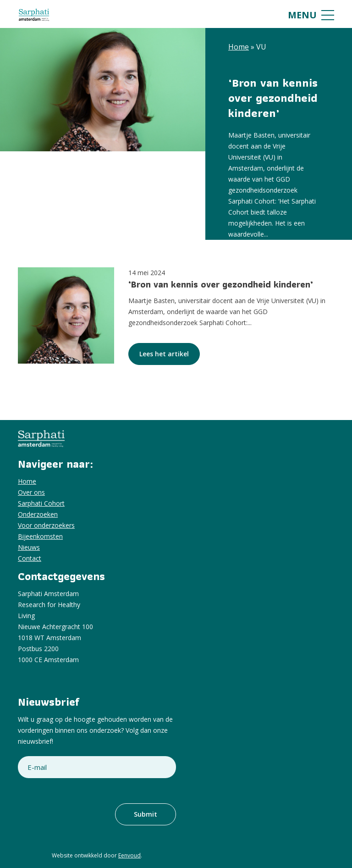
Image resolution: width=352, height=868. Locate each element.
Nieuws (29, 547)
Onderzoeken (38, 514)
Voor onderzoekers (46, 525)
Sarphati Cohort (41, 503)
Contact (30, 558)
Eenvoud (129, 855)
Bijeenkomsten (40, 536)
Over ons (31, 492)
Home (239, 47)
